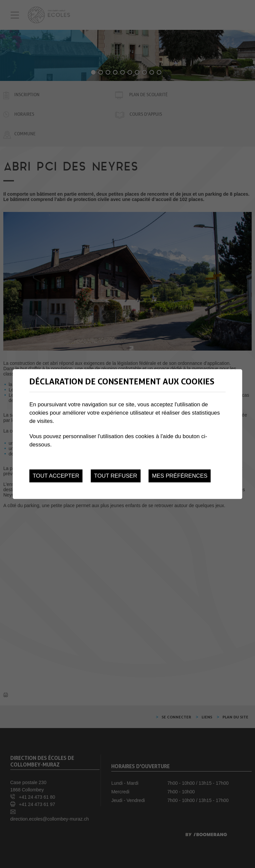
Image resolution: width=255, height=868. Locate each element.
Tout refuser (116, 476)
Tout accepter (56, 476)
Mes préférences (180, 476)
